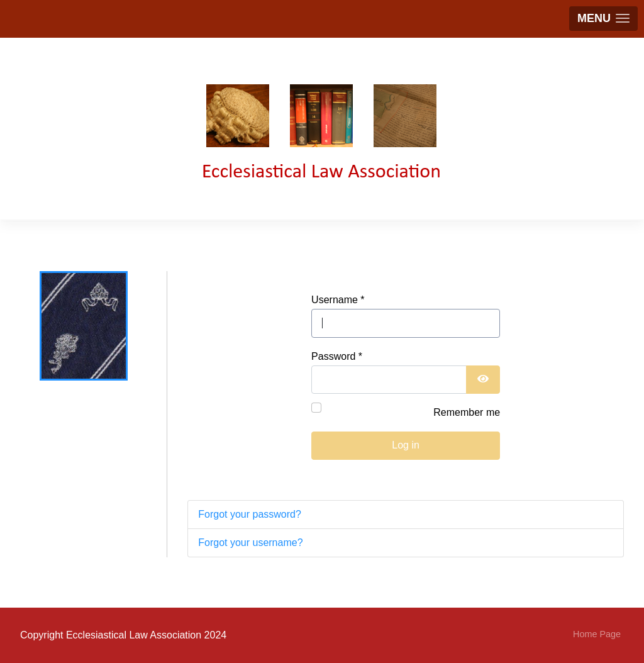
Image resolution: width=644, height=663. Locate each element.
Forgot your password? (250, 514)
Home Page (597, 634)
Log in (406, 445)
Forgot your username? (250, 543)
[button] (603, 19)
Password (337, 356)
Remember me (467, 412)
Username (338, 300)
